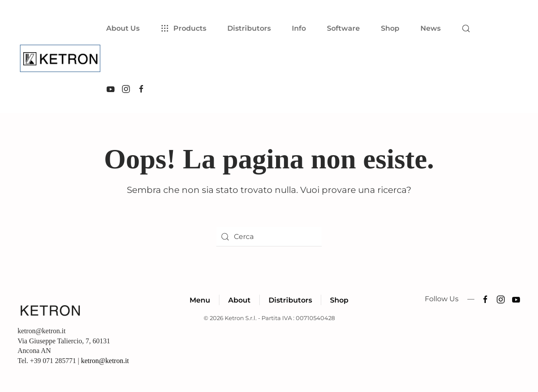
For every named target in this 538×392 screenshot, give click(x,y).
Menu (200, 300)
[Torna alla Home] (62, 59)
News (430, 28)
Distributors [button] (249, 28)
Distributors (290, 300)
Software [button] (343, 28)
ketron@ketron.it (105, 361)
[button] (466, 29)
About (239, 300)
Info (299, 28)
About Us (123, 28)
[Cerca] (269, 237)
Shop (390, 28)
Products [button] (183, 29)
